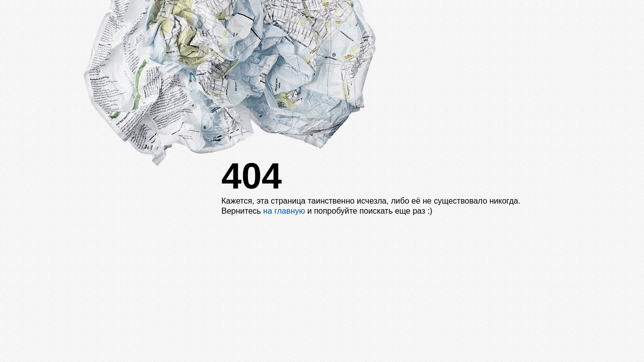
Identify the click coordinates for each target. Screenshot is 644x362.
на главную (284, 211)
